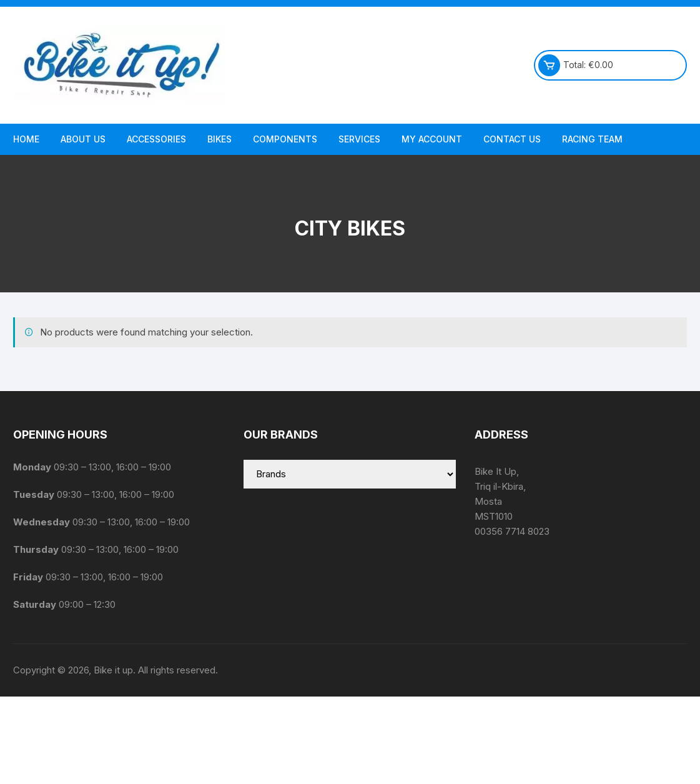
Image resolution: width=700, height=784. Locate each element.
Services (359, 139)
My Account (432, 139)
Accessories (156, 139)
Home (26, 139)
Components (285, 139)
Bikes (219, 139)
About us (83, 139)
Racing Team (592, 139)
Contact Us (512, 139)
